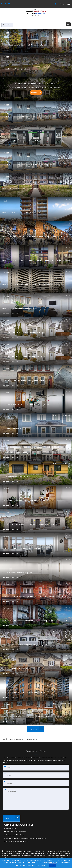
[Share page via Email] (13, 4)
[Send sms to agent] (6, 4)
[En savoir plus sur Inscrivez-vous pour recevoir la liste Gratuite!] (36, 89)
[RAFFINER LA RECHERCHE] (68, 24)
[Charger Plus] (36, 729)
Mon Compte (60, 4)
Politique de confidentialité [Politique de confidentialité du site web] (59, 858)
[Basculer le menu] (69, 4)
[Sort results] (7, 25)
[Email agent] (9, 4)
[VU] (53, 865)
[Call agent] (2, 4)
